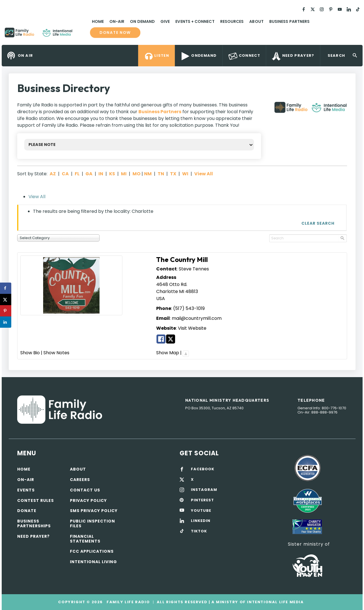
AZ (53, 174)
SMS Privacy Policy (94, 511)
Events (26, 490)
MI (124, 174)
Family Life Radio (81, 35)
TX (173, 174)
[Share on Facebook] (6, 288)
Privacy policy (88, 500)
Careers (80, 480)
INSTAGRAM (204, 490)
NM (148, 174)
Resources (232, 21)
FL (77, 174)
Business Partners (289, 21)
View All (204, 174)
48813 (192, 291)
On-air (26, 480)
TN (161, 174)
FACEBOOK (203, 469)
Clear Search (318, 223)
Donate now (115, 32)
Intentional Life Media (275, 602)
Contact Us (85, 490)
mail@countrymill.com (197, 318)
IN (101, 174)
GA (89, 174)
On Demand (142, 21)
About (256, 21)
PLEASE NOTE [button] (42, 145)
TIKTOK (199, 531)
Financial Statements (85, 539)
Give (165, 21)
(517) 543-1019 (189, 308)
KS (112, 174)
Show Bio (30, 353)
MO (136, 174)
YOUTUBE (201, 511)
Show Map (168, 353)
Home (98, 21)
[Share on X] (6, 299)
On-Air (117, 21)
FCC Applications (92, 551)
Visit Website (192, 328)
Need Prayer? (33, 536)
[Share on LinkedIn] (6, 322)
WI (185, 174)
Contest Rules (36, 500)
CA (65, 174)
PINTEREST (202, 500)
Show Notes (56, 353)
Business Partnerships (34, 523)
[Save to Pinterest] (6, 311)
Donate (27, 511)
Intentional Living (93, 562)
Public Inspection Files (92, 523)
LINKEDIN (201, 521)
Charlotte (167, 291)
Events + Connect (195, 21)
